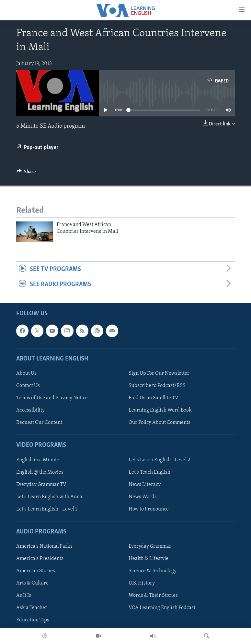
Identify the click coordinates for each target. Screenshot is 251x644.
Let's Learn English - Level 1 (47, 509)
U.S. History (142, 584)
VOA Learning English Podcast (162, 608)
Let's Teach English (149, 472)
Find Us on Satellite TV (154, 398)
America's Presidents (40, 559)
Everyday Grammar (150, 546)
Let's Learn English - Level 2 (159, 460)
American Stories (36, 571)
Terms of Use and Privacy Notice (52, 398)
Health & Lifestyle (148, 559)
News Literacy (145, 485)
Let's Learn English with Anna (49, 497)
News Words (143, 497)
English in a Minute (38, 460)
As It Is (24, 596)
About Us (26, 373)
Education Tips (33, 620)
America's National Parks (44, 546)
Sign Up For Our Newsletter (159, 373)
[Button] (26, 173)
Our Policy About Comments (160, 423)
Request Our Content (39, 423)
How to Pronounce (149, 509)
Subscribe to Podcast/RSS (157, 386)
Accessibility (30, 410)
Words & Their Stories (153, 596)
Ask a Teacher (32, 608)
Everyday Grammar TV (41, 485)
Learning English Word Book (160, 410)
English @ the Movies (40, 472)
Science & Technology (153, 571)
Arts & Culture (32, 584)
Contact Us (28, 386)
